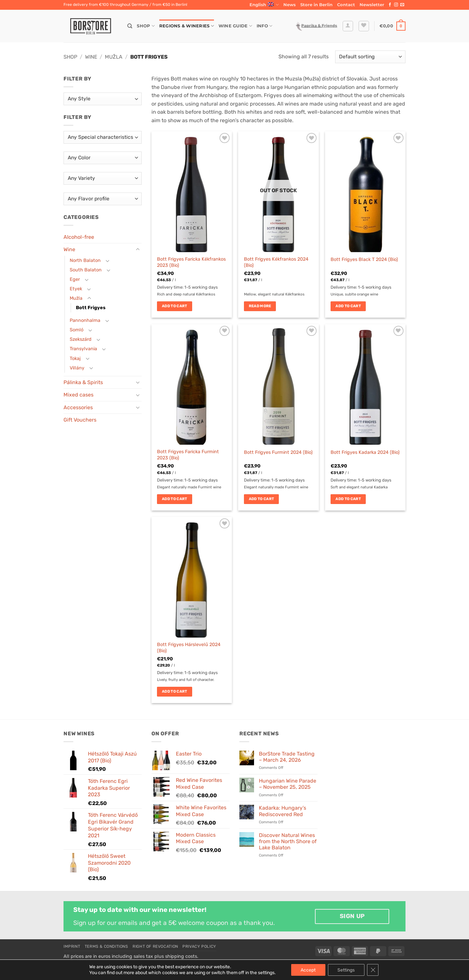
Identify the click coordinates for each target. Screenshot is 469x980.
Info (264, 26)
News (290, 5)
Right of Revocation (155, 946)
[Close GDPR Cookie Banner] (373, 970)
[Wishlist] (364, 26)
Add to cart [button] (175, 306)
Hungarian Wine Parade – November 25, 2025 (288, 784)
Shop (146, 26)
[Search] (130, 26)
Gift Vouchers (80, 420)
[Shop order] (370, 57)
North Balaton (85, 260)
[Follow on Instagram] (396, 5)
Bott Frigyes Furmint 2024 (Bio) (278, 452)
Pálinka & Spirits (83, 382)
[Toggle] (138, 250)
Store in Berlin (316, 5)
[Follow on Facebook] (390, 5)
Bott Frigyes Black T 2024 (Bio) (364, 259)
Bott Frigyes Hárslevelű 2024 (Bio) (189, 648)
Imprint (72, 946)
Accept (308, 970)
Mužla (114, 57)
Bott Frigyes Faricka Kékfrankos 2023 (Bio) (191, 262)
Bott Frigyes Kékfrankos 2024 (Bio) (276, 262)
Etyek (76, 289)
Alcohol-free (79, 237)
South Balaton (86, 270)
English (264, 5)
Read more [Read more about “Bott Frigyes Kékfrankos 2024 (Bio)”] (260, 306)
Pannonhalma (85, 320)
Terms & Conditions (107, 946)
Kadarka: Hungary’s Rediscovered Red (283, 811)
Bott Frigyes (91, 308)
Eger (75, 279)
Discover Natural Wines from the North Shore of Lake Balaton (288, 841)
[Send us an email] (402, 5)
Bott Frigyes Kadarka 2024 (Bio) (365, 452)
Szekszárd (81, 339)
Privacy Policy (199, 946)
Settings (346, 970)
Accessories (78, 407)
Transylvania (83, 349)
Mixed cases (78, 395)
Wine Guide (235, 26)
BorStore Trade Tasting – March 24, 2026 (287, 757)
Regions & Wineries (187, 26)
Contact (346, 5)
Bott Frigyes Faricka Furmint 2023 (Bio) (188, 455)
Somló (77, 330)
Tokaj (75, 359)
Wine (91, 57)
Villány (77, 368)
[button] (372, 5)
